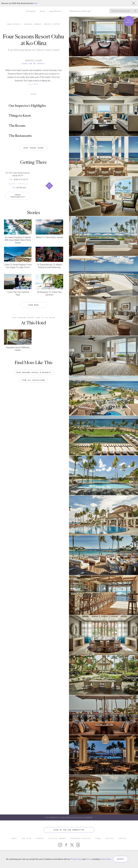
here (36, 3)
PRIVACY (110, 838)
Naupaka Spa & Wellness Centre (18, 349)
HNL (14, 188)
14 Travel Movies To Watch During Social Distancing (49, 266)
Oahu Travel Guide (34, 148)
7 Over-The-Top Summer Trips (18, 293)
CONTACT (123, 838)
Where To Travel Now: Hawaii (49, 237)
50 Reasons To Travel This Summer (49, 293)
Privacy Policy (76, 859)
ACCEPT (121, 859)
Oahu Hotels (14, 24)
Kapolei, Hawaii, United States (42, 24)
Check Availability (18, 196)
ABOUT (14, 838)
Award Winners (55, 11)
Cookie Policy (105, 859)
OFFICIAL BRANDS (57, 838)
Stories (43, 11)
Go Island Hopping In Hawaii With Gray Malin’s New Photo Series (18, 240)
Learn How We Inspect (34, 64)
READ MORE (34, 84)
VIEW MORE (34, 305)
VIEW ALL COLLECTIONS (34, 380)
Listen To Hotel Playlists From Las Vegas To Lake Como (18, 266)
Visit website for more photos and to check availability (69, 817)
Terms (89, 859)
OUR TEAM (26, 838)
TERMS (98, 838)
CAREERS (40, 838)
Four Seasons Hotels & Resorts (34, 372)
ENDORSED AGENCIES (81, 838)
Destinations (31, 11)
